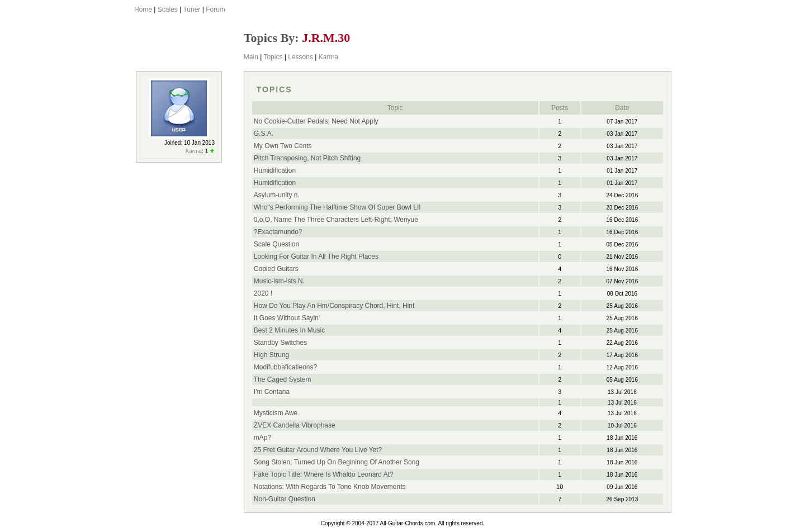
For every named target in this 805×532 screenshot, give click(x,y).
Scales (168, 9)
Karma (328, 57)
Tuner (191, 9)
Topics (273, 57)
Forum (216, 9)
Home (143, 9)
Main (251, 57)
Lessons (300, 57)
